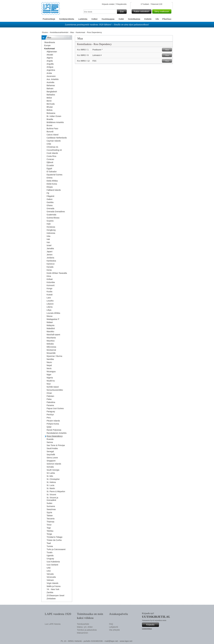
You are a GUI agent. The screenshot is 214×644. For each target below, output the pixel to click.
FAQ (111, 624)
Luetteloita (83, 19)
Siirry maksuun (162, 11)
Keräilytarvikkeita (67, 19)
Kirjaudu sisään (108, 4)
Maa (72, 32)
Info (157, 19)
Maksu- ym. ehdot (85, 627)
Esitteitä (148, 19)
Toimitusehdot (83, 624)
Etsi (123, 12)
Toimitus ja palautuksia (87, 630)
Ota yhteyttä (114, 630)
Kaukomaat (80, 32)
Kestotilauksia (134, 19)
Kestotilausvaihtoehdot (59, 32)
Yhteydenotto (121, 4)
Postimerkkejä (49, 19)
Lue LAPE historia (53, 624)
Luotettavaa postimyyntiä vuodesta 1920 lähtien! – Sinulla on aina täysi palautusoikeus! (107, 25)
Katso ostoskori (142, 11)
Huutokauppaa (108, 19)
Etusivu (45, 32)
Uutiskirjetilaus (147, 629)
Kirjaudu (152, 625)
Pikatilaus (167, 19)
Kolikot (94, 19)
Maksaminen (83, 633)
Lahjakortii (114, 627)
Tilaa (168, 50)
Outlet (121, 19)
